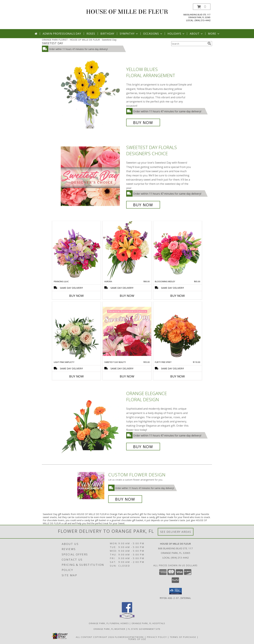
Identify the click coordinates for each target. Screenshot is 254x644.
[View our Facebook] (127, 611)
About (196, 34)
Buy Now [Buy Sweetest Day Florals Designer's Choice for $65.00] (143, 205)
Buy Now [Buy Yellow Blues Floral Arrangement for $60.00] (143, 122)
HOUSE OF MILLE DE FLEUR (127, 12)
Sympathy (129, 34)
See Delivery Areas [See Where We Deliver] (176, 532)
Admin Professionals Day (62, 34)
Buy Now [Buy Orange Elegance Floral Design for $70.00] (143, 447)
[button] (202, 7)
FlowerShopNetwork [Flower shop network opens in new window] (129, 637)
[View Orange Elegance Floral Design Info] (93, 420)
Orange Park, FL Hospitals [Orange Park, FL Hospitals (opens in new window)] (148, 623)
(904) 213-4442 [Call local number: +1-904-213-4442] (202, 20)
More (214, 34)
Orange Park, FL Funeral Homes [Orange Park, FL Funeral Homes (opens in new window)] (109, 623)
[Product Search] (189, 44)
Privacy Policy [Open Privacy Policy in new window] (157, 637)
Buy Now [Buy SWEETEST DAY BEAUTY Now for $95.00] (127, 376)
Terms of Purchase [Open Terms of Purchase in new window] (183, 637)
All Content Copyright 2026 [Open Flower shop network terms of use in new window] (95, 637)
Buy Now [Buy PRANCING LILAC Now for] (76, 296)
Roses (91, 34)
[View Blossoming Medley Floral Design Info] (178, 250)
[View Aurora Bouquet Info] (127, 250)
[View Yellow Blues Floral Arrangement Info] (93, 96)
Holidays (176, 34)
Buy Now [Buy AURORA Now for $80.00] (127, 296)
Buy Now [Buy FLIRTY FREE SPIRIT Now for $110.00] (178, 376)
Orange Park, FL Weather (109, 629)
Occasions (153, 34)
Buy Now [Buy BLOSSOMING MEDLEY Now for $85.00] (178, 296)
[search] (209, 43)
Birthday (107, 34)
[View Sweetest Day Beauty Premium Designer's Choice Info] (127, 331)
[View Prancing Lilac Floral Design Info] (76, 251)
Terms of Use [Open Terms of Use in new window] (137, 639)
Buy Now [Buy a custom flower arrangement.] (125, 499)
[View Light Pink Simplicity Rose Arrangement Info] (76, 331)
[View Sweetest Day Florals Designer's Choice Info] (93, 176)
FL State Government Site (144, 629)
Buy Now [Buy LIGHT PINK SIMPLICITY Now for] (76, 376)
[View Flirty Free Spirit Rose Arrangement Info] (178, 331)
